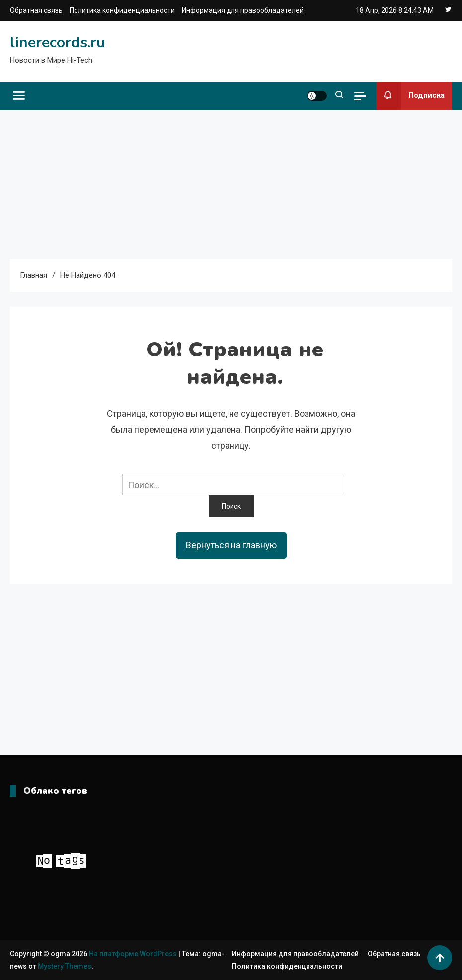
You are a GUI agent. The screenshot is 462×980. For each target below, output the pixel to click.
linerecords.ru (58, 42)
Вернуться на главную (231, 545)
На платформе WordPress (134, 954)
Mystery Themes (65, 966)
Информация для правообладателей (243, 10)
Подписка (410, 96)
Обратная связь (36, 10)
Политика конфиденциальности (122, 10)
